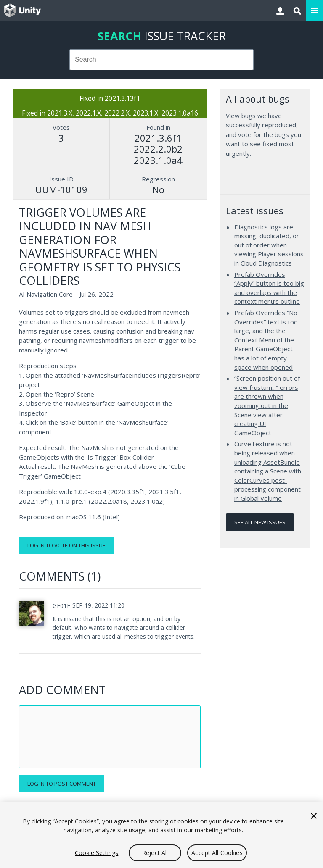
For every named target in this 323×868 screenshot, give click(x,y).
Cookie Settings (97, 853)
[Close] (314, 816)
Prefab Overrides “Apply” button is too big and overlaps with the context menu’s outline (269, 288)
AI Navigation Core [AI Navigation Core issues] (46, 294)
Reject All (155, 853)
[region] (161, 835)
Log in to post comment (62, 784)
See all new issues (260, 522)
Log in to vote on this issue (66, 545)
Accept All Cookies (217, 853)
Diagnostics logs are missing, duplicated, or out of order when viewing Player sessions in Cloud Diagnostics (269, 245)
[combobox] (162, 60)
